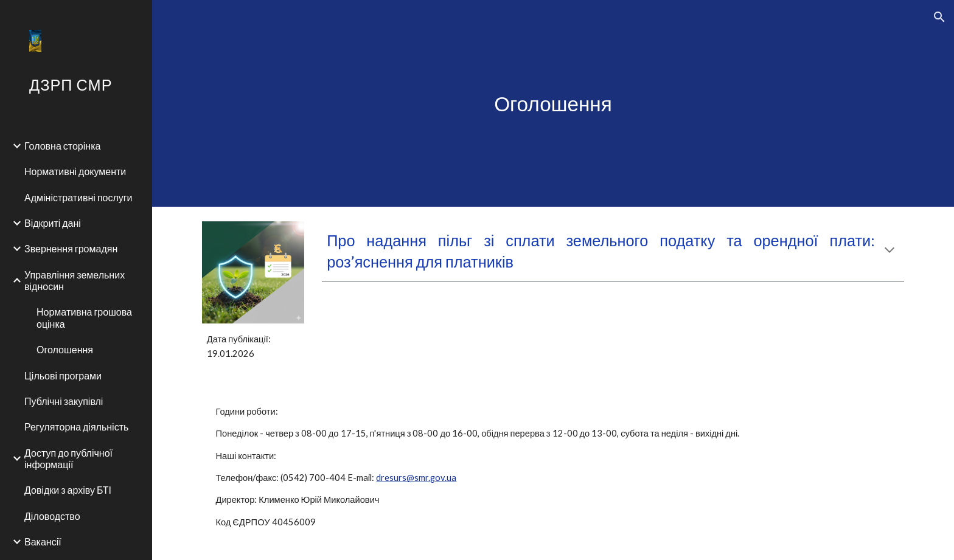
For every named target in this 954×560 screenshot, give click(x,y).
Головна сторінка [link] (62, 146)
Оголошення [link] (65, 349)
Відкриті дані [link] (53, 223)
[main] (553, 104)
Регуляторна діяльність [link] (76, 427)
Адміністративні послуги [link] (78, 197)
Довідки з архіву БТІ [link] (68, 490)
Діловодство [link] (52, 516)
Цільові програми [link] (63, 375)
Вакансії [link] (43, 541)
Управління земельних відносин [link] (75, 280)
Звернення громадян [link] (71, 248)
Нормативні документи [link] (75, 171)
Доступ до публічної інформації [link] (68, 458)
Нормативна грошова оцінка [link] (84, 317)
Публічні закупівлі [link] (64, 401)
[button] (939, 17)
